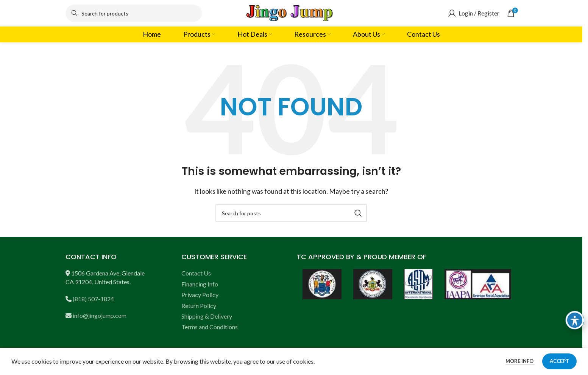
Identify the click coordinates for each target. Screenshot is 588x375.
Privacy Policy (200, 295)
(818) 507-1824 (93, 299)
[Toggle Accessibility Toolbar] (575, 320)
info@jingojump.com (100, 315)
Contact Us (196, 273)
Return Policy (199, 306)
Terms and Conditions (210, 327)
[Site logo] (291, 12)
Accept (559, 361)
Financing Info (200, 284)
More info (520, 361)
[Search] (134, 13)
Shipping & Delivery (207, 316)
